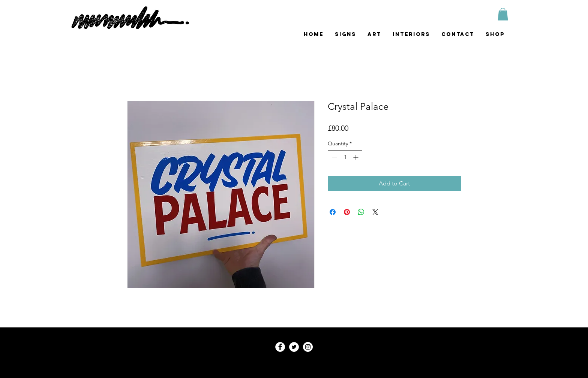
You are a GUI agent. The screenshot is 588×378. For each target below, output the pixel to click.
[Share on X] (375, 212)
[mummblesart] (308, 347)
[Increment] (356, 157)
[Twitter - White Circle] (294, 347)
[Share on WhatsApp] (361, 212)
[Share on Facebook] (333, 212)
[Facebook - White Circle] (280, 347)
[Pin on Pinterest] (347, 212)
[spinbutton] (345, 157)
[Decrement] (334, 157)
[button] (503, 14)
